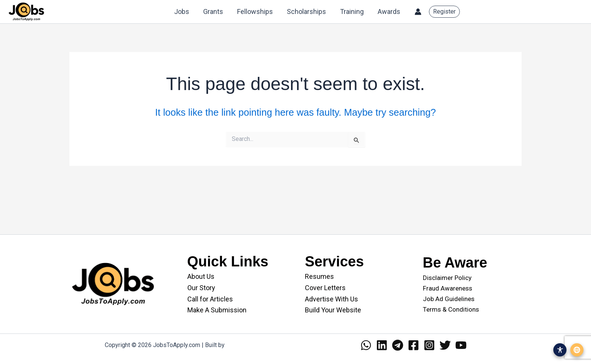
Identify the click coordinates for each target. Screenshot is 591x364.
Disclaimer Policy (447, 278)
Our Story (201, 288)
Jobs (184, 11)
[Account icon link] (418, 12)
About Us (201, 276)
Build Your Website (333, 310)
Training (352, 11)
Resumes (319, 276)
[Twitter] (445, 345)
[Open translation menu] (577, 350)
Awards (389, 11)
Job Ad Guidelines (449, 299)
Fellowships (256, 11)
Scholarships (307, 11)
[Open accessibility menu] (560, 350)
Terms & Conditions (451, 309)
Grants (215, 11)
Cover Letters (325, 288)
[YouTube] (461, 345)
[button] (444, 12)
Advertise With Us (331, 299)
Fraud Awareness (448, 288)
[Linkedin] (382, 345)
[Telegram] (398, 345)
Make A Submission (217, 310)
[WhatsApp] (366, 345)
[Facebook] (413, 345)
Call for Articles (210, 299)
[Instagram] (429, 345)
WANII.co (238, 345)
